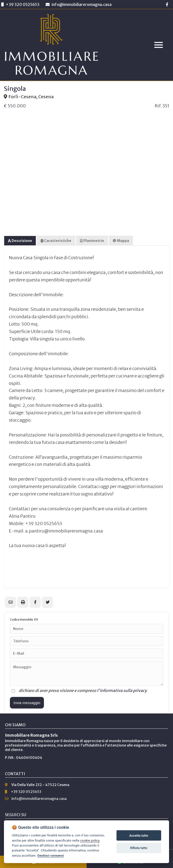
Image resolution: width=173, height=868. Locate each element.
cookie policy (90, 840)
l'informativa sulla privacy (122, 690)
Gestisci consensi (50, 855)
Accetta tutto (139, 836)
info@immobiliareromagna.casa (79, 4)
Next (163, 159)
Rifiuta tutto (139, 848)
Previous (10, 159)
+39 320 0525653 (23, 4)
